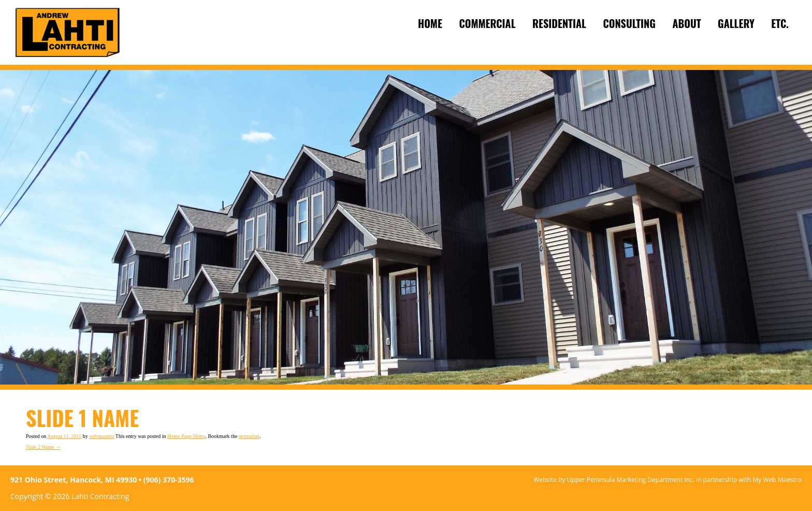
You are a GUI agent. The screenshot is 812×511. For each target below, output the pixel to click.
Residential (559, 23)
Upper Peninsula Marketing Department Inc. (631, 480)
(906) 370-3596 (169, 480)
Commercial (487, 23)
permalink (249, 436)
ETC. (780, 23)
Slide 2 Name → (43, 447)
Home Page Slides (186, 436)
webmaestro (102, 436)
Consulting (629, 23)
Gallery (736, 23)
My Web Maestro (777, 480)
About (686, 23)
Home (430, 23)
